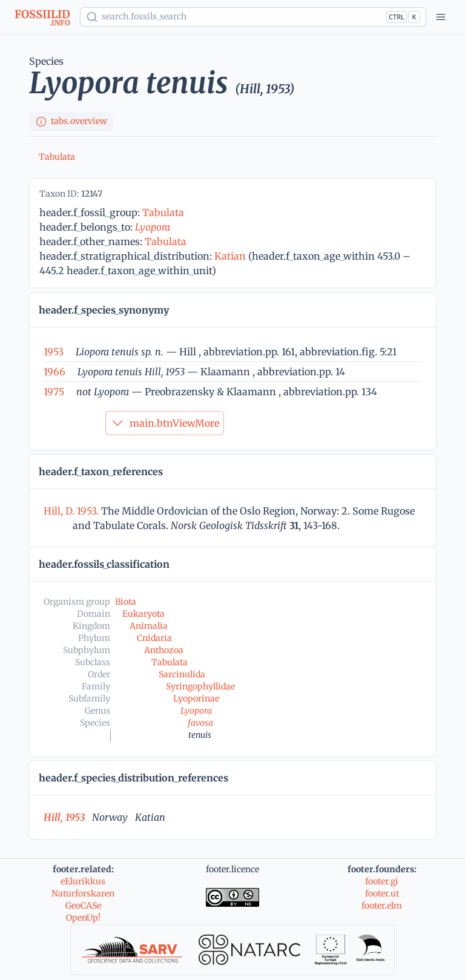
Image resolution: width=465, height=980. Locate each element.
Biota (126, 602)
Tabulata (57, 157)
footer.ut (382, 893)
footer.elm (382, 906)
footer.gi (382, 881)
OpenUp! (83, 918)
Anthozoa (164, 650)
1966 (54, 372)
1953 (54, 352)
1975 (54, 392)
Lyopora (153, 227)
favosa (200, 723)
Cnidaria (154, 638)
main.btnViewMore (165, 423)
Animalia (149, 626)
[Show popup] (253, 17)
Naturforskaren (83, 893)
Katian (230, 256)
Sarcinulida (182, 674)
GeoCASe (83, 906)
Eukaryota (143, 614)
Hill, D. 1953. (72, 511)
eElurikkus (83, 881)
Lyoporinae (196, 699)
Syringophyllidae (200, 686)
